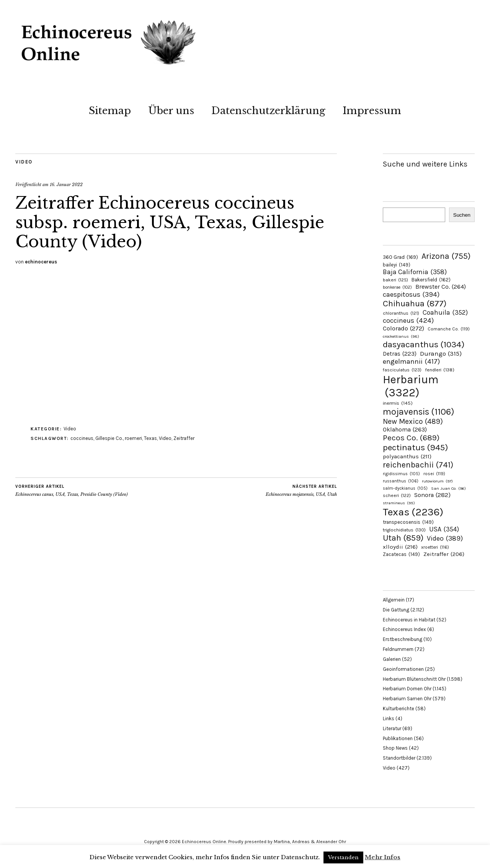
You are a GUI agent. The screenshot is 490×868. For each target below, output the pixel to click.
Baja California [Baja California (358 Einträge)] (415, 272)
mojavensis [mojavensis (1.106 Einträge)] (419, 412)
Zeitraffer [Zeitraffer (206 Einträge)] (444, 554)
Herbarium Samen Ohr (407, 699)
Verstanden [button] (343, 857)
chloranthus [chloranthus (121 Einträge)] (401, 313)
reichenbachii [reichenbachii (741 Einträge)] (418, 465)
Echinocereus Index (404, 629)
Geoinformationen (403, 669)
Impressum (372, 111)
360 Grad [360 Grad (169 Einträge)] (400, 257)
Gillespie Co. (109, 438)
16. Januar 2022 (66, 185)
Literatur (392, 728)
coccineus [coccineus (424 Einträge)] (408, 320)
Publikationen (398, 738)
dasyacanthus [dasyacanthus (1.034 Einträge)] (424, 344)
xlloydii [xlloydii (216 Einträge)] (400, 547)
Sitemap (110, 111)
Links (389, 718)
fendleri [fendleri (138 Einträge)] (440, 370)
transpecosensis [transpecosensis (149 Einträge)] (408, 522)
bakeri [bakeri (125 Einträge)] (395, 280)
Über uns (171, 111)
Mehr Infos (383, 857)
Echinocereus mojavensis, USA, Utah (301, 490)
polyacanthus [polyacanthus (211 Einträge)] (407, 456)
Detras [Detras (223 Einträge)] (400, 354)
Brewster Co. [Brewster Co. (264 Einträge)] (441, 287)
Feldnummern (398, 649)
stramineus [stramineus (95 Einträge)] (399, 503)
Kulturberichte (399, 709)
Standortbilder (399, 758)
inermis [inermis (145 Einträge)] (398, 403)
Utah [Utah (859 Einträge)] (403, 538)
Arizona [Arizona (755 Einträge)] (446, 256)
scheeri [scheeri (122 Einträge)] (397, 495)
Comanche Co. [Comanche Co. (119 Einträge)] (449, 329)
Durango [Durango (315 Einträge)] (441, 353)
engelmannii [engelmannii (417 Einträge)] (411, 361)
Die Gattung (396, 610)
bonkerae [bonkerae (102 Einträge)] (397, 287)
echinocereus (41, 262)
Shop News (395, 748)
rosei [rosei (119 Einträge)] (434, 474)
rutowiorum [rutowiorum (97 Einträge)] (437, 481)
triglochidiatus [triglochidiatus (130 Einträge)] (404, 530)
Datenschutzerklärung (268, 111)
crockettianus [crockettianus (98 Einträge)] (401, 336)
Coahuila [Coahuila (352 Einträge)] (445, 312)
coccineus (82, 438)
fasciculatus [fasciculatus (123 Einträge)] (402, 370)
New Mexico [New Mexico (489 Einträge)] (413, 421)
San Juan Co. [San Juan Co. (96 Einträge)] (448, 488)
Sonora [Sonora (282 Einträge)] (432, 495)
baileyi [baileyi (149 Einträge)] (397, 265)
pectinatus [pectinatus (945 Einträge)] (415, 447)
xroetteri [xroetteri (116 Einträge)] (435, 547)
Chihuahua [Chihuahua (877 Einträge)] (415, 304)
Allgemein (394, 600)
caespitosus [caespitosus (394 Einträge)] (411, 294)
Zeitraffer (184, 438)
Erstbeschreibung (403, 639)
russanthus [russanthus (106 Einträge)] (401, 481)
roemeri (133, 438)
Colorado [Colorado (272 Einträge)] (403, 328)
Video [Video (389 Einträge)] (445, 538)
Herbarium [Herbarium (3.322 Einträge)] (411, 386)
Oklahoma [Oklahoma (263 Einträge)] (405, 429)
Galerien (392, 659)
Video (24, 162)
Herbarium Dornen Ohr (407, 689)
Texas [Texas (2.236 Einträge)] (413, 512)
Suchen (462, 215)
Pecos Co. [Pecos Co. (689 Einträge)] (411, 438)
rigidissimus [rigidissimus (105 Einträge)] (401, 474)
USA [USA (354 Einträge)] (444, 529)
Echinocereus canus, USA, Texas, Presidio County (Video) (72, 490)
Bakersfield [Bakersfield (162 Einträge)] (431, 280)
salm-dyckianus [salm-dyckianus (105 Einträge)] (405, 488)
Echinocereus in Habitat (409, 620)
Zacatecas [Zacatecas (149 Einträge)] (401, 554)
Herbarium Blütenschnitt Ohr (414, 679)
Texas (150, 438)
